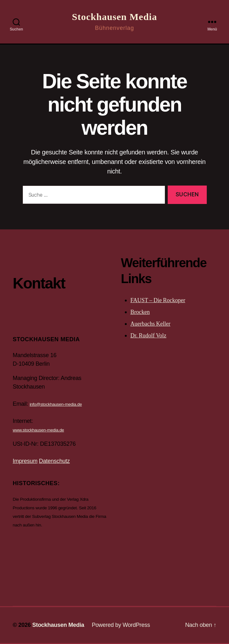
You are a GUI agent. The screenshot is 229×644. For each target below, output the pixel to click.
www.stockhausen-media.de (38, 430)
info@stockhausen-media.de (56, 404)
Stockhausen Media (115, 17)
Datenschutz (54, 461)
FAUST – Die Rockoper (158, 300)
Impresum (25, 461)
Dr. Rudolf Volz (148, 336)
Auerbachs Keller (151, 324)
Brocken (140, 312)
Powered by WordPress (121, 625)
